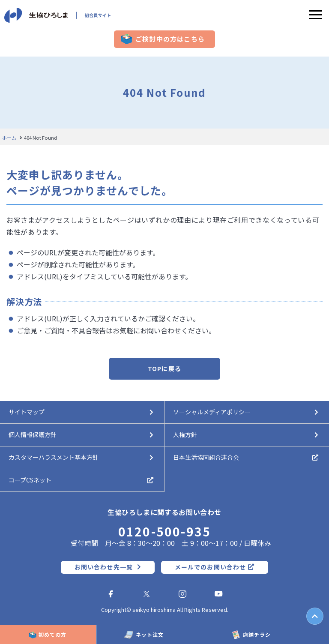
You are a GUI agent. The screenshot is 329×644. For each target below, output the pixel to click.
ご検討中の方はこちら (170, 39)
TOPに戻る (164, 368)
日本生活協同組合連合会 (206, 457)
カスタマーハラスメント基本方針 (54, 457)
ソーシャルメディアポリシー (212, 412)
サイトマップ (27, 412)
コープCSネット (30, 480)
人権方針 (185, 434)
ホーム (9, 138)
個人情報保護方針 (33, 434)
